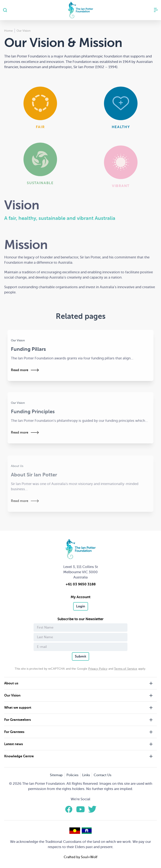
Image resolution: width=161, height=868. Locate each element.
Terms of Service (126, 669)
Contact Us (103, 775)
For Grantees (14, 732)
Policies (72, 775)
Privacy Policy (98, 669)
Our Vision (12, 695)
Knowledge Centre (19, 756)
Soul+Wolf (89, 857)
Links (86, 775)
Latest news (14, 744)
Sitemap (56, 775)
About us (11, 683)
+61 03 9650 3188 (81, 584)
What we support (18, 708)
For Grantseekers (18, 720)
